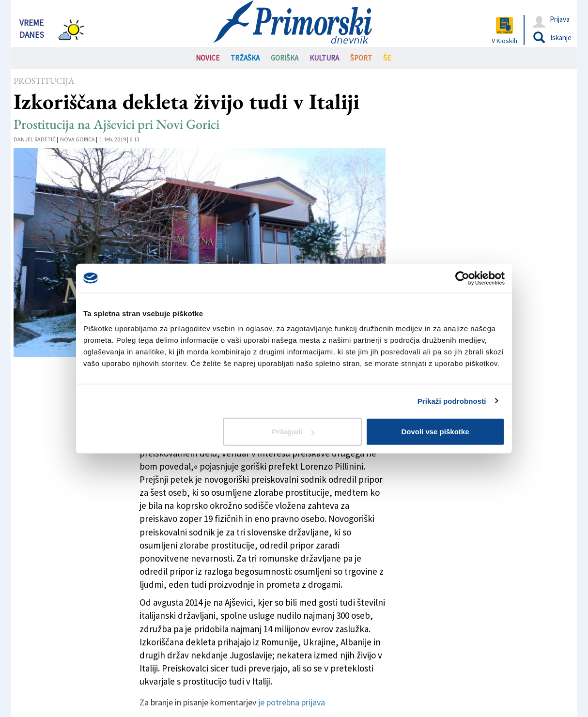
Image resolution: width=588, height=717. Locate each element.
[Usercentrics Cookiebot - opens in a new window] (462, 278)
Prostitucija (44, 81)
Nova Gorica (77, 139)
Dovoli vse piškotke (435, 432)
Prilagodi (293, 432)
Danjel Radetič (35, 139)
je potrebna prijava (292, 702)
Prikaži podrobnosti (452, 401)
